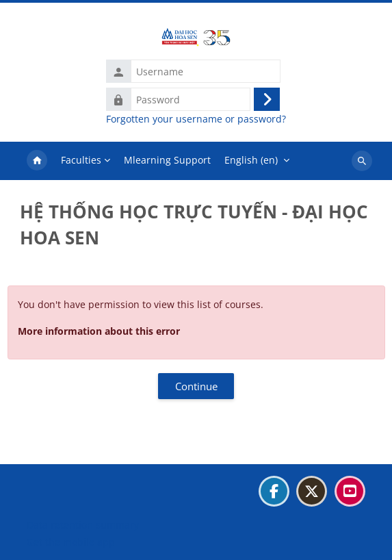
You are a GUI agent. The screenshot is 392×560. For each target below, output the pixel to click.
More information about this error (99, 331)
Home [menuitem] (37, 161)
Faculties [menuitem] (81, 160)
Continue (196, 386)
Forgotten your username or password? (196, 119)
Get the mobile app (71, 542)
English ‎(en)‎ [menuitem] (251, 160)
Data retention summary (83, 525)
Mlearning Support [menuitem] (167, 160)
